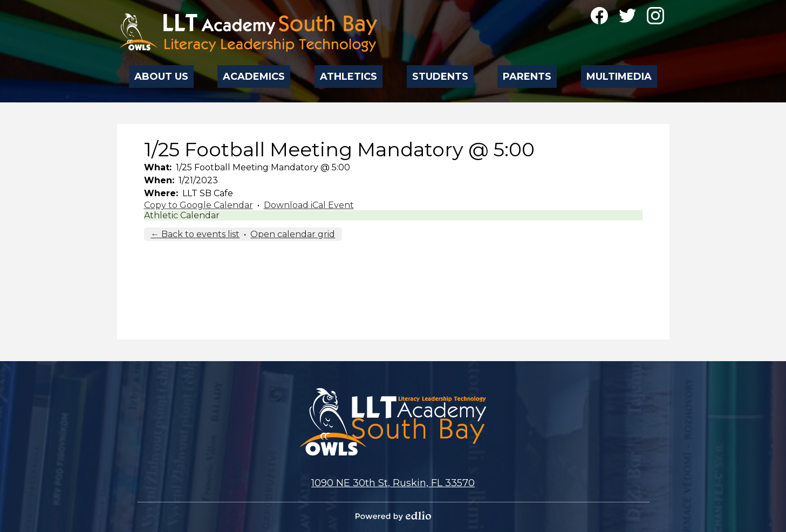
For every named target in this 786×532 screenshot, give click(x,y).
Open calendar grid (293, 234)
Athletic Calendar (182, 215)
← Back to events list (195, 234)
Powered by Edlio (393, 516)
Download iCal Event (309, 205)
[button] (162, 73)
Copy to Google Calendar (199, 205)
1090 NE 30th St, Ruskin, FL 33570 (393, 483)
